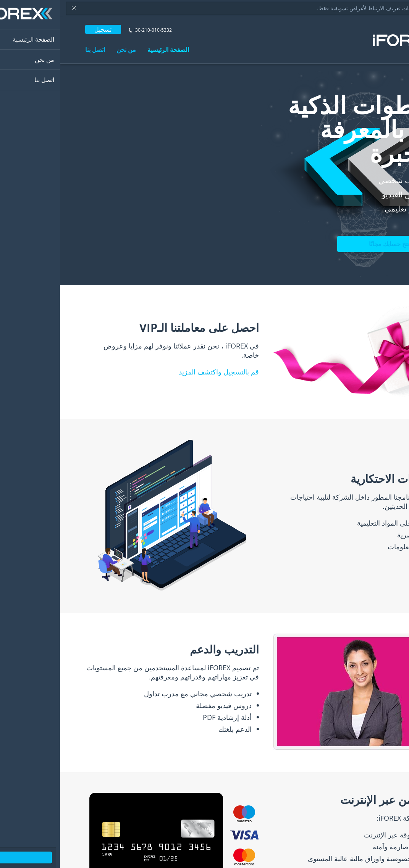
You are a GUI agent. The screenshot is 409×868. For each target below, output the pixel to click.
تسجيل (43, 29)
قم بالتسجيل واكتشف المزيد (159, 372)
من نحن (66, 50)
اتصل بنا (35, 50)
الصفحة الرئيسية (108, 50)
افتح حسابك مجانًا (331, 244)
